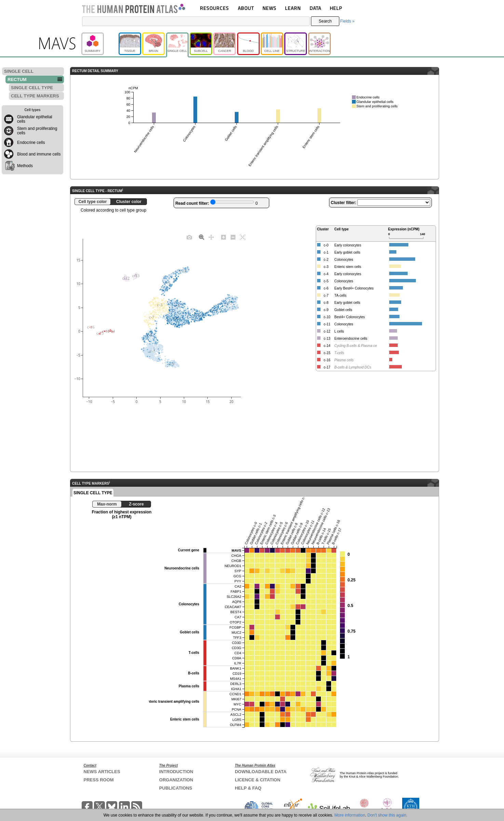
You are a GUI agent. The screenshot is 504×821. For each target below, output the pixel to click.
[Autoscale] (243, 237)
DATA (315, 8)
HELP (336, 8)
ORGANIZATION (176, 780)
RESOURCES (214, 8)
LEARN (293, 8)
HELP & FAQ (248, 788)
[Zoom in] (223, 237)
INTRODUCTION (176, 772)
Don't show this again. (387, 815)
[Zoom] (202, 237)
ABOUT (246, 8)
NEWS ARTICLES (102, 772)
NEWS (269, 8)
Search (325, 21)
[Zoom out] (233, 237)
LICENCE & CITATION (257, 780)
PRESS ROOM (99, 780)
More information (350, 815)
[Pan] (211, 237)
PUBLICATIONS (176, 788)
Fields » (347, 21)
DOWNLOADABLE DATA (261, 772)
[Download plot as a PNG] (189, 237)
